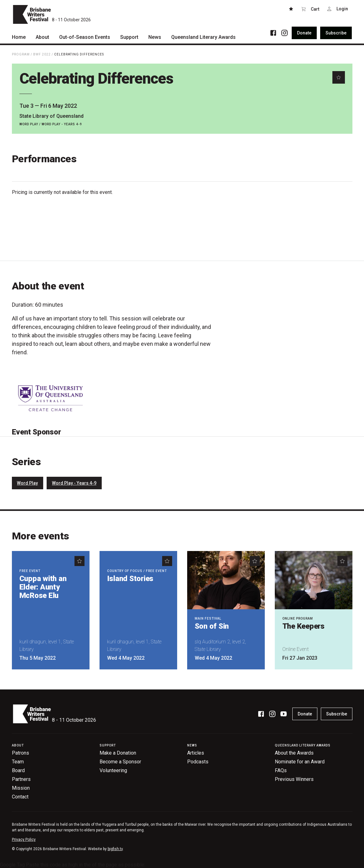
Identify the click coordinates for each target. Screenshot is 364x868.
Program (21, 54)
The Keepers (303, 626)
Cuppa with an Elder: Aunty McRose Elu (43, 587)
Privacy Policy (24, 839)
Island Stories (130, 579)
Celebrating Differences (79, 54)
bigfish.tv (115, 849)
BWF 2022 (42, 54)
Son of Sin (212, 626)
